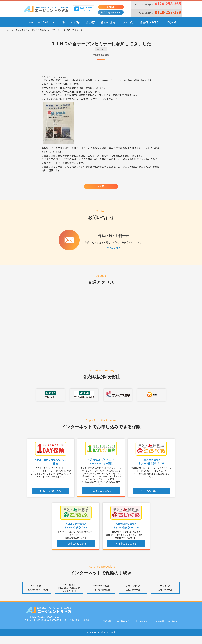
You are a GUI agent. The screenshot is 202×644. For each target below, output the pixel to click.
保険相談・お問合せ (151, 22)
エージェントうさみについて (41, 22)
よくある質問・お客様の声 (166, 621)
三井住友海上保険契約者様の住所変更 (37, 588)
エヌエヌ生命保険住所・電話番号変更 (101, 588)
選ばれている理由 (71, 22)
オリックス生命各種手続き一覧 (133, 588)
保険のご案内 (108, 22)
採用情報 (171, 22)
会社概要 (91, 22)
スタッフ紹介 (128, 22)
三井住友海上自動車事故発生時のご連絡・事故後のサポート (69, 588)
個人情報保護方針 (125, 621)
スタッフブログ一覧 (24, 30)
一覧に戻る (101, 186)
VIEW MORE (114, 248)
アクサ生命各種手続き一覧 (165, 588)
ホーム (10, 30)
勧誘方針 (107, 621)
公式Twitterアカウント (83, 9)
